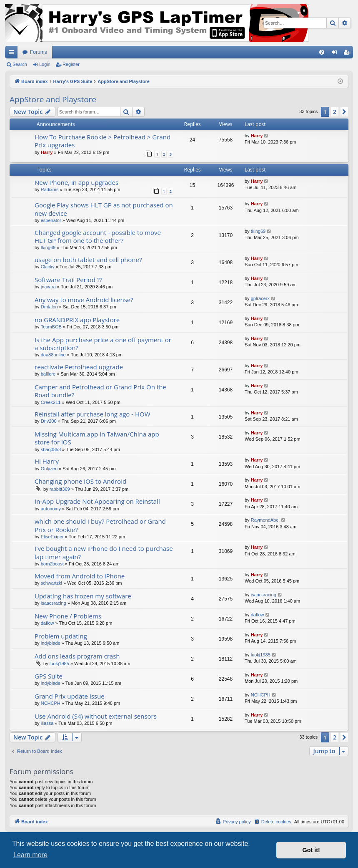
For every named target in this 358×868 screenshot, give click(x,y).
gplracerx (260, 298)
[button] (344, 112)
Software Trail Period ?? (69, 280)
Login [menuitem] (336, 54)
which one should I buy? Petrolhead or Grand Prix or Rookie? (100, 525)
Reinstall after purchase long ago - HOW (93, 414)
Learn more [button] (30, 855)
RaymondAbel (265, 520)
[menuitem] (322, 52)
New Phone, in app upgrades (76, 182)
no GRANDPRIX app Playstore (77, 320)
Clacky (48, 267)
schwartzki (51, 583)
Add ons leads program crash (77, 656)
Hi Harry (47, 461)
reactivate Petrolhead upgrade (79, 367)
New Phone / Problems (68, 616)
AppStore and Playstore (53, 99)
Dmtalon (49, 307)
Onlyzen (49, 469)
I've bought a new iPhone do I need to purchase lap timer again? (104, 552)
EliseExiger (52, 537)
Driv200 (49, 421)
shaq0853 (51, 449)
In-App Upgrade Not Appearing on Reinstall (97, 501)
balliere (48, 374)
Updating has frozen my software (83, 596)
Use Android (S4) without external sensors (96, 716)
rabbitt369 (60, 489)
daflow (48, 623)
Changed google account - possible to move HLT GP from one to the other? (98, 236)
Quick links (13, 54)
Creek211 (51, 402)
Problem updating (61, 636)
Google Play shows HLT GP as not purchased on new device (104, 209)
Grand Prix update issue (70, 696)
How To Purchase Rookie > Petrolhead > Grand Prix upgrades (103, 141)
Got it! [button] (311, 850)
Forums (39, 52)
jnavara (48, 287)
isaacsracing (54, 603)
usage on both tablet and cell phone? (88, 260)
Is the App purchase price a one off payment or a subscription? (103, 344)
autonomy (51, 509)
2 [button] (335, 112)
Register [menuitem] (349, 54)
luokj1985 (59, 664)
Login (45, 64)
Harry (47, 152)
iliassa (47, 723)
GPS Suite (49, 676)
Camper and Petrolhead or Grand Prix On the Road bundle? (100, 391)
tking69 (48, 247)
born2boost (52, 564)
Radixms (50, 189)
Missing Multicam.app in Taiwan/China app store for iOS (97, 438)
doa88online (53, 355)
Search (20, 64)
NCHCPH (51, 703)
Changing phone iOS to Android (80, 481)
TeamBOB (51, 327)
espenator (51, 220)
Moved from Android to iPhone (80, 576)
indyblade (51, 643)
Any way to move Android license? (84, 300)
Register (71, 64)
